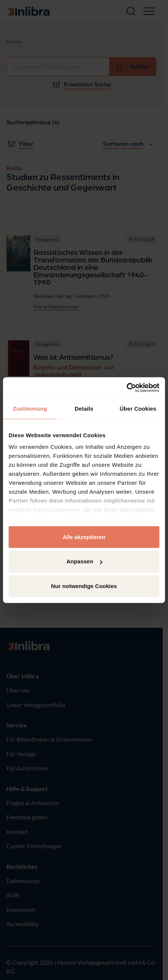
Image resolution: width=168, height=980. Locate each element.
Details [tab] (84, 408)
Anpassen (84, 561)
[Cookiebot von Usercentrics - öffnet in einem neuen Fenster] (127, 388)
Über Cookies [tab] (138, 408)
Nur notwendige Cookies (84, 586)
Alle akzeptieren (84, 537)
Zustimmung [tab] (30, 408)
